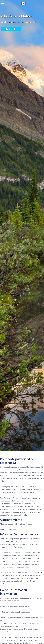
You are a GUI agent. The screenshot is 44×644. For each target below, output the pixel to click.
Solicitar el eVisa (11, 29)
